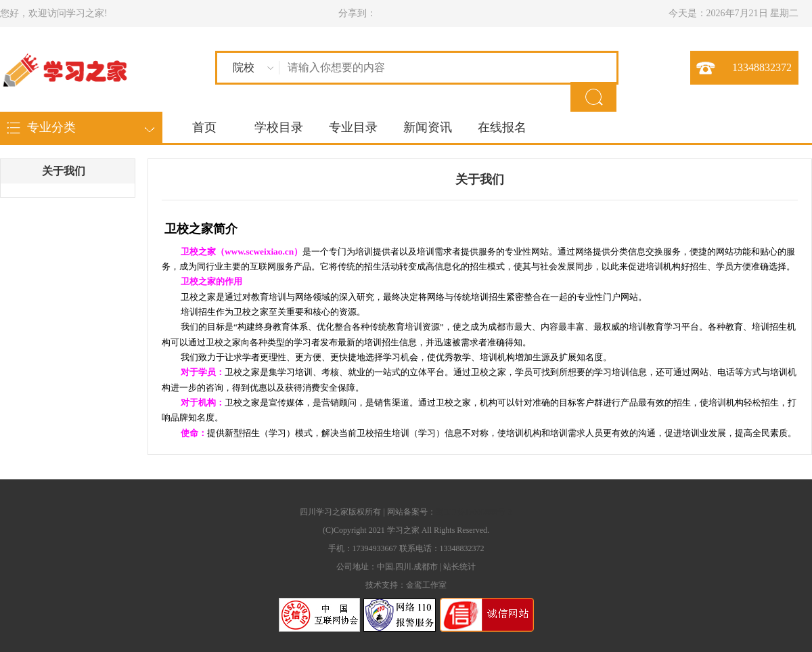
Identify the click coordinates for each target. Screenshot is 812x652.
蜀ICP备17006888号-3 (474, 512)
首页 (204, 127)
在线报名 (502, 127)
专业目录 (353, 127)
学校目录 (279, 127)
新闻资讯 (428, 127)
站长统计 (459, 567)
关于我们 (64, 171)
